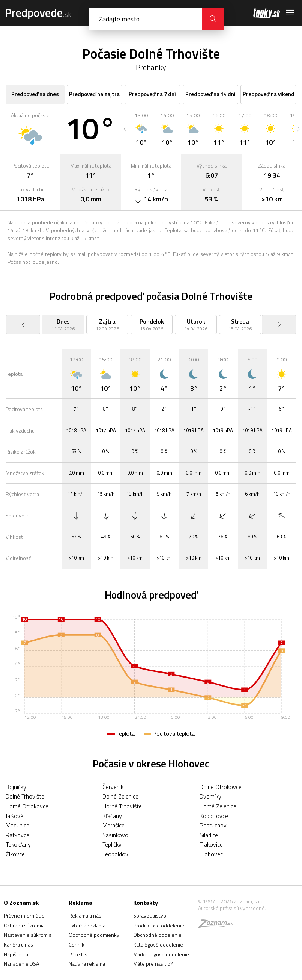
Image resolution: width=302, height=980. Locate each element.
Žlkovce (15, 854)
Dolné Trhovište (25, 796)
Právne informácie (24, 916)
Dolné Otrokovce (221, 787)
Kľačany (112, 816)
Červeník (113, 787)
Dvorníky (210, 796)
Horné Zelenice (218, 806)
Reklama (80, 903)
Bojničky (16, 787)
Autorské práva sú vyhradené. (232, 908)
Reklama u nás (85, 916)
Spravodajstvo (150, 916)
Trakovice (211, 844)
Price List (79, 954)
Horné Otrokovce (27, 806)
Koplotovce (214, 816)
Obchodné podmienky (94, 935)
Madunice (17, 825)
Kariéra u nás (18, 944)
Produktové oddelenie (159, 925)
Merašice (113, 825)
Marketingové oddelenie (161, 954)
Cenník (77, 944)
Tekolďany (18, 844)
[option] (141, 129)
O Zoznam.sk (21, 903)
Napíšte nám (18, 954)
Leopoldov (115, 854)
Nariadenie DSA (21, 964)
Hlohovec (211, 854)
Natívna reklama (87, 964)
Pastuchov (213, 825)
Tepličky (112, 844)
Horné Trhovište (122, 806)
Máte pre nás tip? (153, 964)
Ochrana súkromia (24, 925)
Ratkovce (17, 835)
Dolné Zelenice (120, 796)
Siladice (209, 835)
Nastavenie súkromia (28, 935)
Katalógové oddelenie (158, 944)
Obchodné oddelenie (157, 935)
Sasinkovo (115, 835)
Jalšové (14, 816)
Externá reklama (87, 925)
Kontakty (146, 903)
